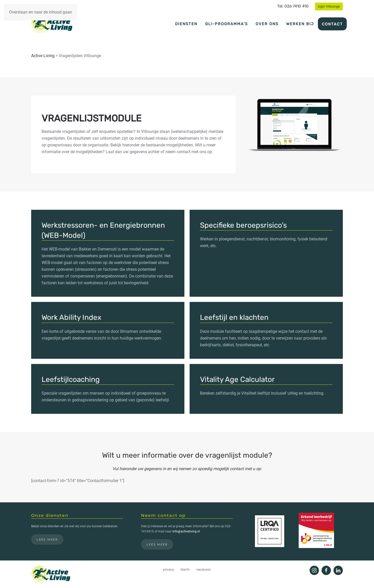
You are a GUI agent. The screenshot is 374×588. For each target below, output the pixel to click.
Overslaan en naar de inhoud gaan (41, 12)
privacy (168, 569)
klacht (185, 569)
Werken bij (300, 24)
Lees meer (47, 539)
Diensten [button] (186, 24)
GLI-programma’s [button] (226, 24)
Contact (332, 24)
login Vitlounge (329, 6)
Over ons (267, 24)
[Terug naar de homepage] (52, 24)
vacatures (203, 569)
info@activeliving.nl (186, 531)
